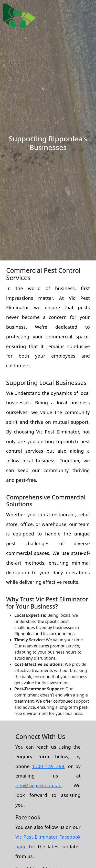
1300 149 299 (48, 766)
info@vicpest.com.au (39, 785)
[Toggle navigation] (86, 16)
